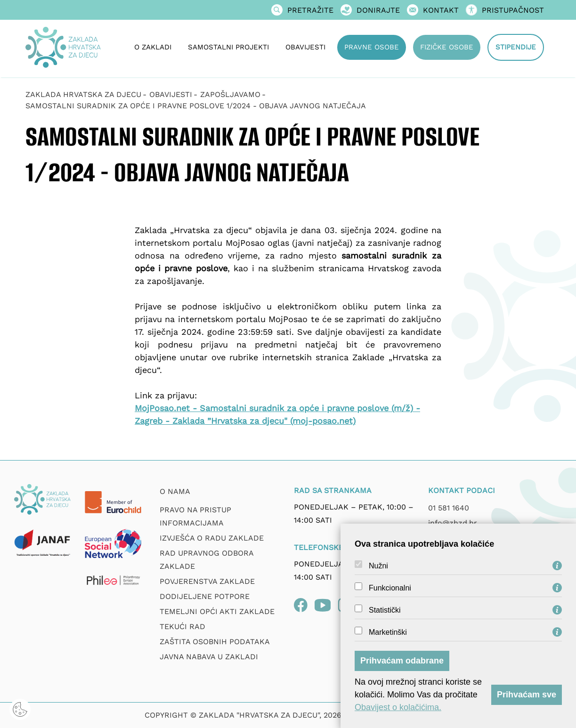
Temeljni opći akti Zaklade (217, 611)
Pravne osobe (372, 47)
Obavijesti (305, 47)
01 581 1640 (449, 508)
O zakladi (153, 47)
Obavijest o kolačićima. (398, 707)
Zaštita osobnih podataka (215, 642)
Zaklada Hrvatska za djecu (83, 94)
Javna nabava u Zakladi (209, 657)
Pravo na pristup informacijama (195, 516)
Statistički (385, 610)
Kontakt (433, 10)
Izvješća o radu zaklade (212, 538)
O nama (175, 491)
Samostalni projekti (228, 47)
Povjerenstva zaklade (207, 581)
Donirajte (370, 10)
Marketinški (388, 632)
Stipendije (516, 47)
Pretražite (302, 10)
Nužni (378, 566)
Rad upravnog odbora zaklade (207, 560)
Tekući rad (183, 627)
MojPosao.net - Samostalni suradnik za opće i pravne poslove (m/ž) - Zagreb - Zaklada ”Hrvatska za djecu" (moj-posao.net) (277, 414)
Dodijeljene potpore (205, 596)
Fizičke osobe (447, 47)
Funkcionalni (390, 588)
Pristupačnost (505, 10)
